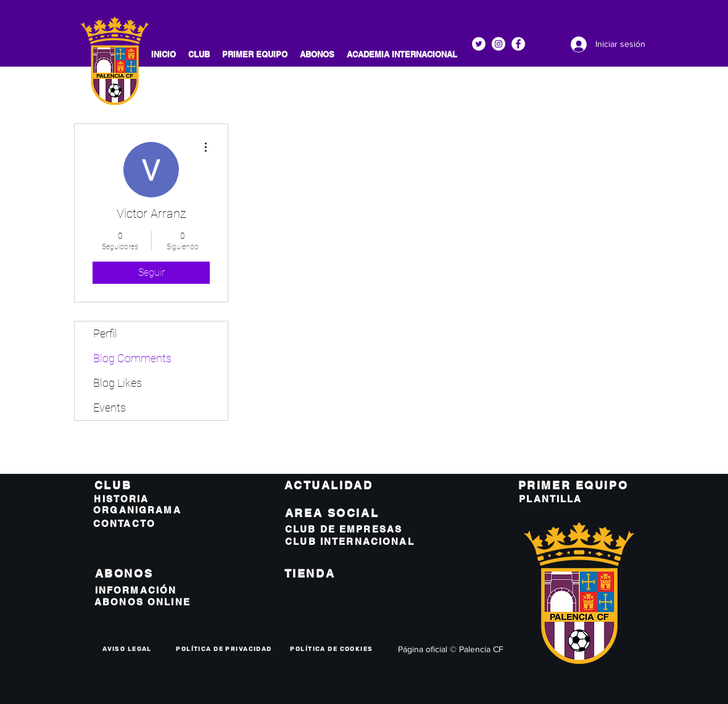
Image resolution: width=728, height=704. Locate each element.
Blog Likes (118, 383)
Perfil (105, 333)
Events (110, 408)
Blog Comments (132, 358)
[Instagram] (498, 44)
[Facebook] (518, 44)
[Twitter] (479, 44)
